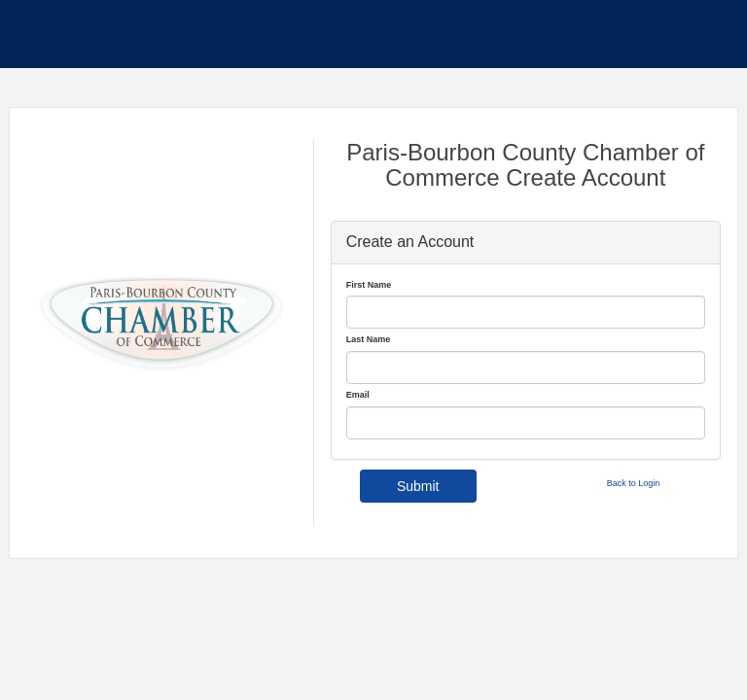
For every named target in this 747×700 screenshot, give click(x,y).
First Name (369, 285)
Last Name (369, 339)
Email (358, 395)
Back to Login (634, 483)
